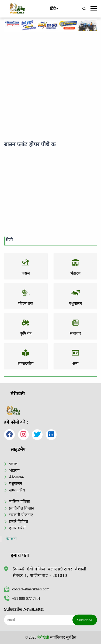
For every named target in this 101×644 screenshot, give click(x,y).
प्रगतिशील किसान (22, 508)
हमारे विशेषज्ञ (19, 521)
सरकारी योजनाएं (21, 515)
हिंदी (54, 9)
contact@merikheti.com (27, 589)
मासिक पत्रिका (20, 501)
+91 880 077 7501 (22, 598)
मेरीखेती (11, 539)
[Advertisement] (50, 85)
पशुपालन (16, 483)
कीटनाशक (17, 477)
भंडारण (14, 470)
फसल (13, 464)
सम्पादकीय (17, 490)
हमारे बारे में (17, 528)
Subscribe (85, 620)
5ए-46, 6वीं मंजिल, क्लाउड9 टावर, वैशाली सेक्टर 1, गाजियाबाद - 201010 (50, 572)
